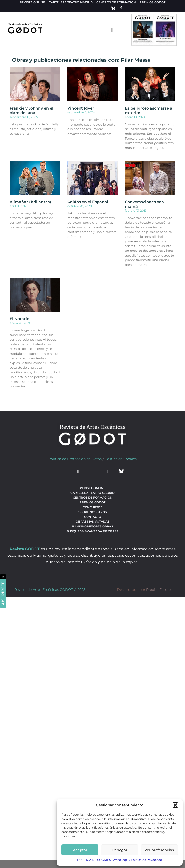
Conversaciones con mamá (144, 204)
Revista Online (32, 2)
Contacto (93, 517)
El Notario (19, 319)
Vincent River (81, 108)
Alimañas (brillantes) (30, 202)
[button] (175, 805)
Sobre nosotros (93, 512)
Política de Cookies (121, 459)
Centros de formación (116, 2)
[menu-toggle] (112, 30)
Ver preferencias (159, 850)
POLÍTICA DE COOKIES (94, 860)
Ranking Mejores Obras (93, 526)
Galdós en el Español (88, 202)
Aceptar (80, 850)
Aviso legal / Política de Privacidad (138, 860)
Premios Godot (152, 2)
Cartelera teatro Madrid (71, 2)
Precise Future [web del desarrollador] (158, 590)
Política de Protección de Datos (75, 459)
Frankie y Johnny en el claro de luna (32, 110)
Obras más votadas (93, 522)
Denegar (119, 850)
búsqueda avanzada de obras (93, 531)
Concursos (92, 507)
